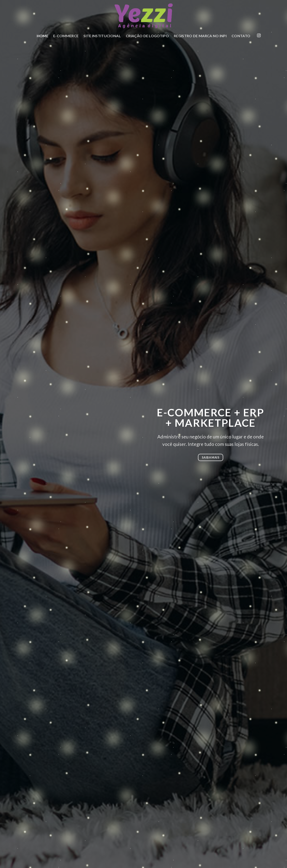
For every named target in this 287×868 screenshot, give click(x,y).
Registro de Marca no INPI (200, 36)
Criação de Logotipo (147, 36)
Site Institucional (102, 36)
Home (42, 36)
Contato (241, 36)
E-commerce (66, 36)
